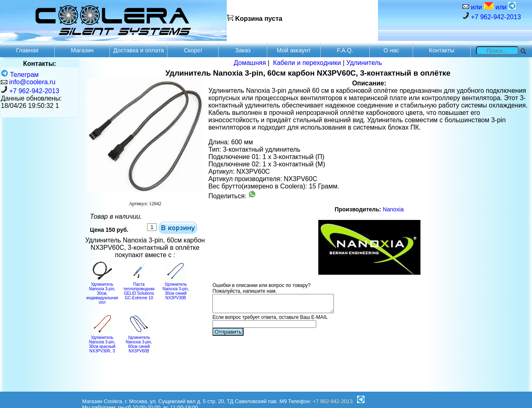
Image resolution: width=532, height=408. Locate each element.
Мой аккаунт (294, 50)
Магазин (83, 50)
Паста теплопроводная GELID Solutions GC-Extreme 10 (139, 289)
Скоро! (193, 50)
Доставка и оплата (139, 50)
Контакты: (40, 64)
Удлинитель (364, 63)
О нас (391, 50)
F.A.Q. (345, 50)
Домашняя (250, 63)
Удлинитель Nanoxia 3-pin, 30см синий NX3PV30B (176, 289)
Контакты (442, 50)
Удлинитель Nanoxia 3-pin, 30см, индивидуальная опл (102, 291)
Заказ (243, 50)
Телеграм (20, 75)
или (481, 6)
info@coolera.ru (32, 82)
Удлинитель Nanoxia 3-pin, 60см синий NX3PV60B (139, 342)
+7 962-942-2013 (492, 16)
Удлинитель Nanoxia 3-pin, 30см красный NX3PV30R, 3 (102, 342)
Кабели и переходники (307, 63)
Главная (27, 50)
